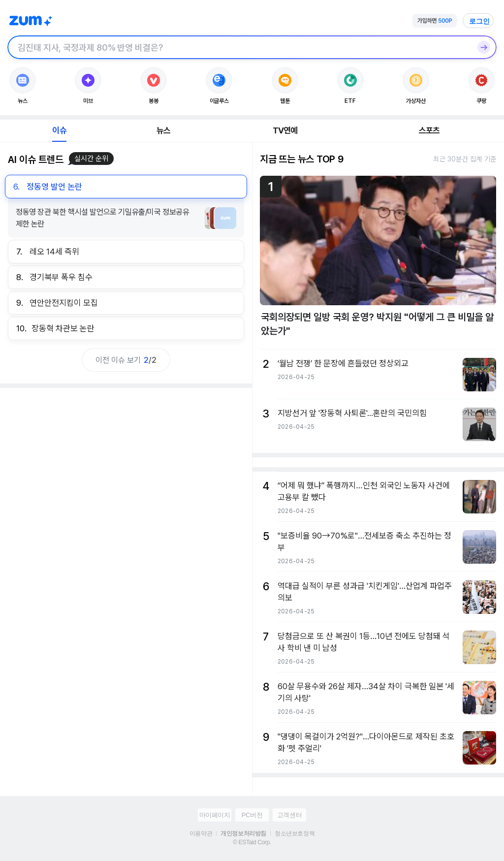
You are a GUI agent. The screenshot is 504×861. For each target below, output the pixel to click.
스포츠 (429, 130)
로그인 (479, 21)
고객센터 (289, 815)
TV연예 (285, 130)
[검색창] (239, 47)
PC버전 (252, 815)
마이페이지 (215, 815)
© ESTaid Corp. (252, 842)
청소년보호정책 (295, 833)
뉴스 (163, 130)
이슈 (59, 130)
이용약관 (201, 833)
